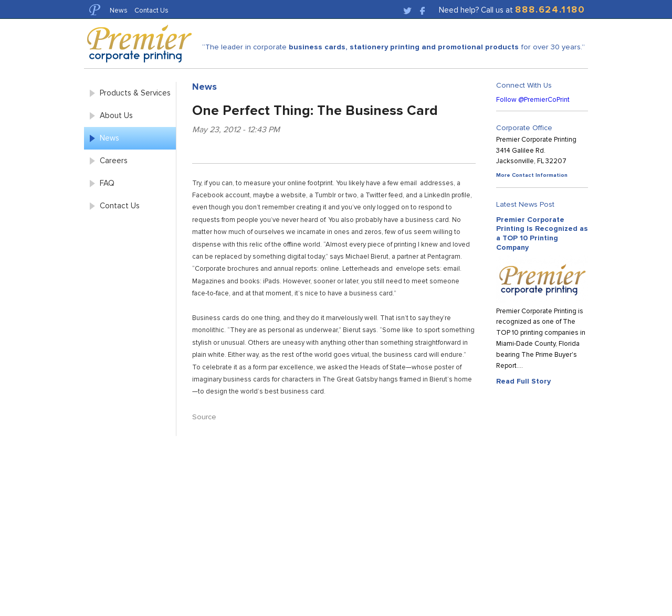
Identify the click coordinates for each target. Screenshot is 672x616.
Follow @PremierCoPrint (533, 99)
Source (204, 417)
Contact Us (151, 10)
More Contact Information (532, 175)
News (119, 10)
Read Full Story (523, 381)
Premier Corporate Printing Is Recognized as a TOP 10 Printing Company (542, 233)
